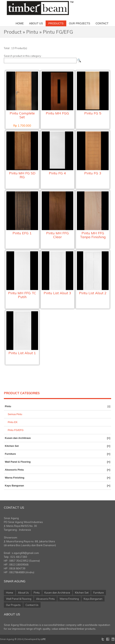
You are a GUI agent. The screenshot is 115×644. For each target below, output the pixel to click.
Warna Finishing (57, 478)
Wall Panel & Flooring (57, 462)
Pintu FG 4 (57, 173)
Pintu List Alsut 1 (22, 353)
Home (20, 23)
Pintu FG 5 (93, 113)
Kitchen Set (57, 446)
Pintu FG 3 (93, 173)
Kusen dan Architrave (57, 438)
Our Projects (80, 23)
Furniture (57, 454)
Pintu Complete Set (22, 115)
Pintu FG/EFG (58, 32)
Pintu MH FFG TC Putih (22, 295)
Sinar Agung (15, 581)
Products (56, 23)
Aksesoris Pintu (57, 470)
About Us (36, 23)
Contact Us (14, 508)
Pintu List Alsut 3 (57, 293)
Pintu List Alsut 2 (93, 293)
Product (13, 32)
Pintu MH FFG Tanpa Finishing (93, 235)
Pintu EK (13, 422)
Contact (102, 23)
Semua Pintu (15, 414)
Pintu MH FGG (57, 113)
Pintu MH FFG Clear (57, 235)
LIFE (43, 639)
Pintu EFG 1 (22, 233)
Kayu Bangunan (57, 486)
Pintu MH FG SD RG (22, 175)
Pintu (32, 32)
